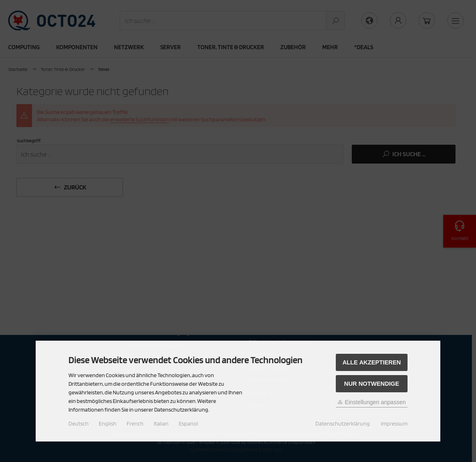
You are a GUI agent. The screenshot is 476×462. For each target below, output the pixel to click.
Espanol (188, 423)
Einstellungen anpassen (372, 402)
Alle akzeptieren (372, 362)
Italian (161, 423)
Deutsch (79, 423)
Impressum (394, 423)
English (108, 423)
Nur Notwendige (371, 384)
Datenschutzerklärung (343, 423)
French (135, 423)
